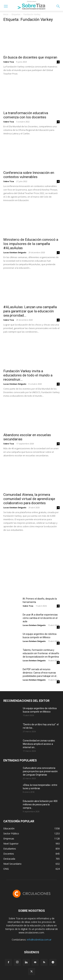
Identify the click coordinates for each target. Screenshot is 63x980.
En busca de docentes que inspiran (30, 57)
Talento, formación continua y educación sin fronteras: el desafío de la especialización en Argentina (41, 653)
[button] (6, 6)
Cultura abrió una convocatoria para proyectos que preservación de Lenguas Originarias (40, 771)
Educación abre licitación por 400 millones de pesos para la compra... (40, 804)
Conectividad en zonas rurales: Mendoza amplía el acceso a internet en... (39, 744)
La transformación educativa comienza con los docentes (26, 115)
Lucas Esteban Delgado (15, 252)
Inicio (6, 14)
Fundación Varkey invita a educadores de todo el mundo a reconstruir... (28, 375)
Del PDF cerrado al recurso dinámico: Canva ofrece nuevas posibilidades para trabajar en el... (40, 673)
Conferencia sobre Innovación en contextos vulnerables (29, 175)
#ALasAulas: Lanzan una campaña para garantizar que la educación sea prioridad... (30, 311)
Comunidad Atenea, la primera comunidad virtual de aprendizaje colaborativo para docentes (29, 499)
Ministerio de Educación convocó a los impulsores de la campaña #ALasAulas (31, 244)
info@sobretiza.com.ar (39, 940)
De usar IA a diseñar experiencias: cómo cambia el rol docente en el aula (40, 618)
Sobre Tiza (9, 62)
